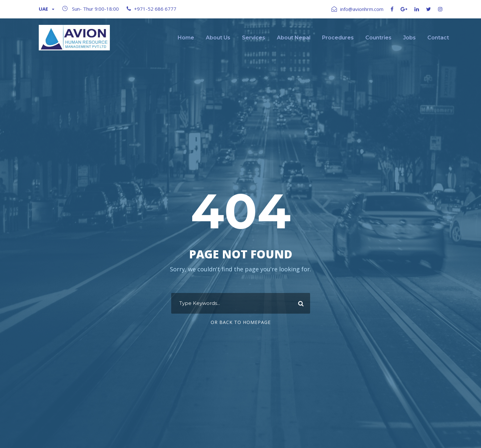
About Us (218, 38)
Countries (378, 38)
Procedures (338, 38)
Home (186, 38)
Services (254, 38)
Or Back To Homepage (241, 322)
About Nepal (294, 38)
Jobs (409, 38)
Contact (438, 38)
